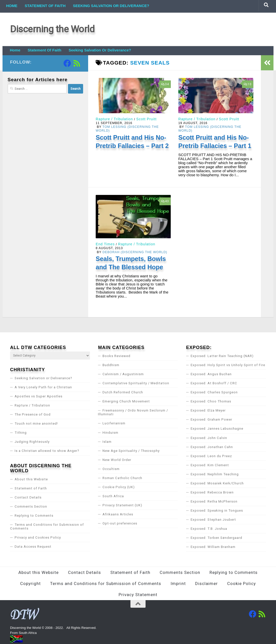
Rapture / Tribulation (114, 119)
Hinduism (110, 433)
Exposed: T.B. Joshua (209, 529)
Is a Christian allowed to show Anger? (47, 451)
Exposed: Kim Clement (210, 465)
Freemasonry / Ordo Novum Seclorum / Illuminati (133, 412)
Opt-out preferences (120, 523)
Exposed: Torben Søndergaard (216, 538)
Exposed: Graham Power (211, 419)
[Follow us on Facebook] (67, 63)
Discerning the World (52, 29)
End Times (105, 244)
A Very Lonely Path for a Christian (43, 387)
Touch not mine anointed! (36, 423)
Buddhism (111, 365)
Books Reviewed (116, 356)
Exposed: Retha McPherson (214, 501)
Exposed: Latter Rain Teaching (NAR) (222, 356)
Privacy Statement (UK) (122, 505)
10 (248, 84)
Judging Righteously (32, 442)
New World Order (117, 460)
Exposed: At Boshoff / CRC (214, 383)
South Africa (113, 496)
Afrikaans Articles (118, 514)
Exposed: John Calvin (209, 438)
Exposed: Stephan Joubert (213, 520)
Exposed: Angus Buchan (211, 374)
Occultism (111, 469)
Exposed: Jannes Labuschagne (217, 429)
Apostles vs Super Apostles (39, 396)
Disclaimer (206, 583)
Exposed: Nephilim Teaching (215, 474)
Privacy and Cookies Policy (38, 537)
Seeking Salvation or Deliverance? (111, 6)
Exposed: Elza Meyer (208, 410)
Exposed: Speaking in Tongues (217, 510)
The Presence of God (33, 414)
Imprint (178, 583)
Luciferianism (114, 423)
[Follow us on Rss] (77, 63)
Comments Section (31, 506)
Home (12, 6)
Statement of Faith (45, 6)
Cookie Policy (242, 583)
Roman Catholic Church (122, 478)
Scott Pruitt (146, 119)
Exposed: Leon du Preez (211, 456)
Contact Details (28, 497)
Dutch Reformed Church (123, 392)
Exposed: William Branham (213, 547)
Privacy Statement (138, 595)
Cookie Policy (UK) (119, 487)
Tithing (21, 433)
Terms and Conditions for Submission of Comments (47, 526)
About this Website (31, 479)
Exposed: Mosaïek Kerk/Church (217, 483)
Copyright (30, 583)
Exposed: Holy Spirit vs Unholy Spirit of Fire (228, 365)
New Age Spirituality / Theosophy (131, 451)
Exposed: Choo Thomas (211, 401)
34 (165, 84)
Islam (107, 442)
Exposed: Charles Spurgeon (214, 392)
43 (165, 201)
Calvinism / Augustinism (123, 374)
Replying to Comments (34, 516)
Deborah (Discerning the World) (135, 252)
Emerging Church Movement (126, 401)
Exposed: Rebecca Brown (212, 492)
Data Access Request (33, 547)
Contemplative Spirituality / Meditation (136, 383)
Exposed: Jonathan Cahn (212, 447)
